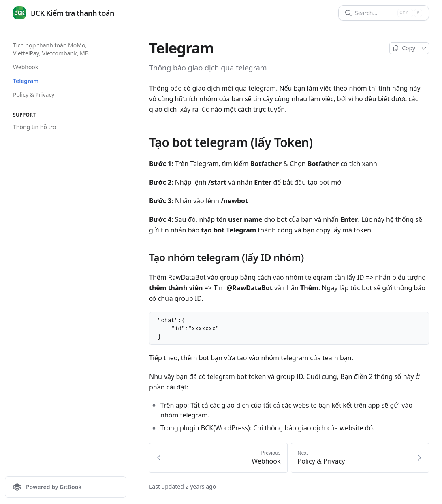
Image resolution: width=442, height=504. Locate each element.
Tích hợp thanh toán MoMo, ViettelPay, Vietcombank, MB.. (52, 49)
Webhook (26, 67)
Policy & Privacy (34, 95)
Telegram (26, 81)
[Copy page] (404, 48)
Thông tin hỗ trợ (35, 127)
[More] (424, 48)
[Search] (375, 13)
